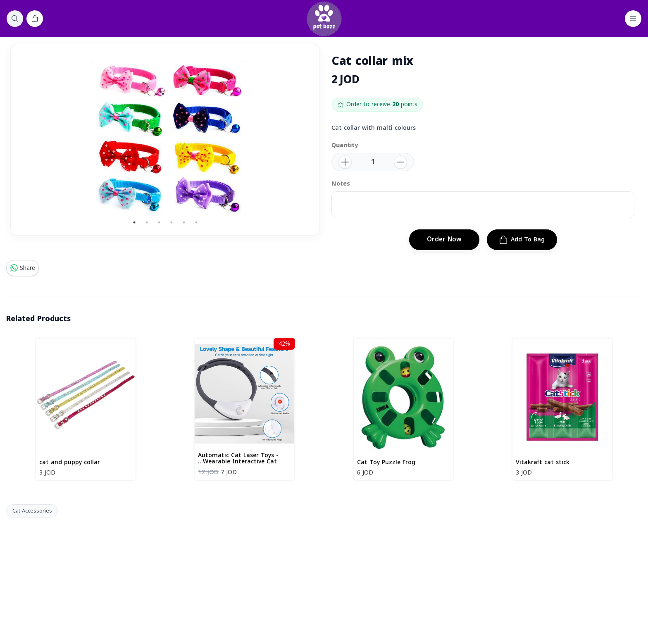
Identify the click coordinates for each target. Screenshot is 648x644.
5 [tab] (184, 222)
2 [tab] (147, 222)
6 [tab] (196, 222)
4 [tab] (172, 222)
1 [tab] (134, 222)
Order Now (444, 239)
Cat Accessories (32, 511)
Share (23, 268)
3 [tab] (159, 222)
